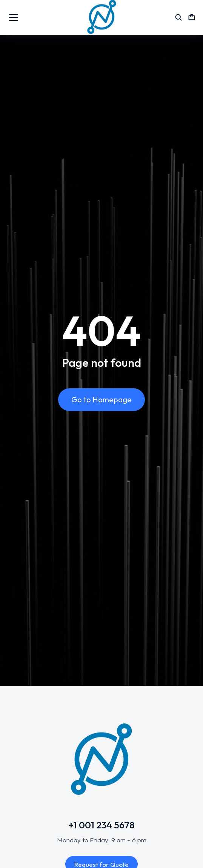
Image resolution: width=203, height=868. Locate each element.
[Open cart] (192, 17)
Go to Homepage (101, 399)
